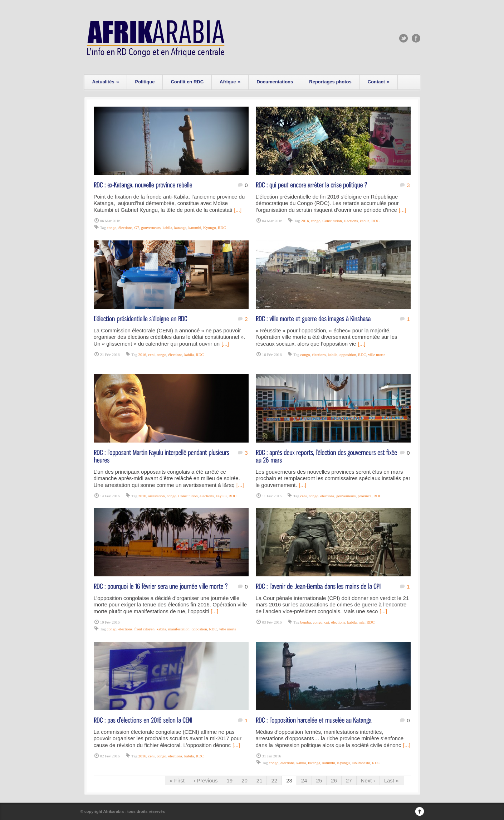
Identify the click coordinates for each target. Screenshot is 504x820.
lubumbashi (361, 763)
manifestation (179, 629)
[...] (238, 210)
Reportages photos (330, 82)
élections (125, 228)
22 (274, 780)
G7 (137, 228)
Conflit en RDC (187, 82)
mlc (362, 622)
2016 (305, 221)
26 (334, 780)
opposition (348, 355)
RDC (222, 228)
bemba (306, 622)
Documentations (275, 82)
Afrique (230, 82)
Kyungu (209, 228)
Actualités (106, 82)
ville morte (377, 355)
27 (349, 780)
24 (304, 780)
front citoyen (145, 629)
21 (260, 780)
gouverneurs (151, 228)
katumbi (195, 228)
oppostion (199, 629)
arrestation (156, 496)
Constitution (332, 221)
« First (177, 780)
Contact (379, 82)
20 (244, 780)
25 (319, 780)
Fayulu (221, 496)
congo (112, 228)
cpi (327, 622)
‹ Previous (206, 780)
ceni (151, 355)
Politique (145, 82)
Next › (368, 780)
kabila (167, 228)
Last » (392, 780)
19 (229, 780)
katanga (180, 228)
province (364, 496)
